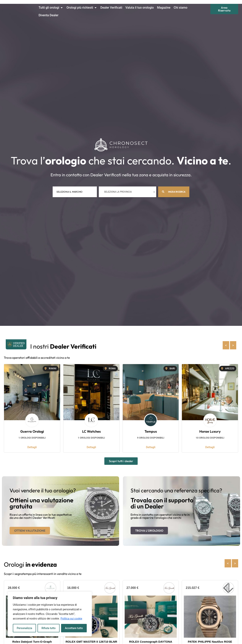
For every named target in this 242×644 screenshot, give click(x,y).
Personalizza (24, 628)
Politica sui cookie (71, 619)
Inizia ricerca (174, 192)
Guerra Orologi (32, 431)
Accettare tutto (74, 628)
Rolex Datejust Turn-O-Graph (32, 642)
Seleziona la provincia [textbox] (118, 192)
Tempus (151, 431)
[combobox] (128, 192)
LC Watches (91, 431)
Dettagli (32, 447)
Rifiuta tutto (49, 628)
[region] (50, 614)
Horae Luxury (210, 431)
